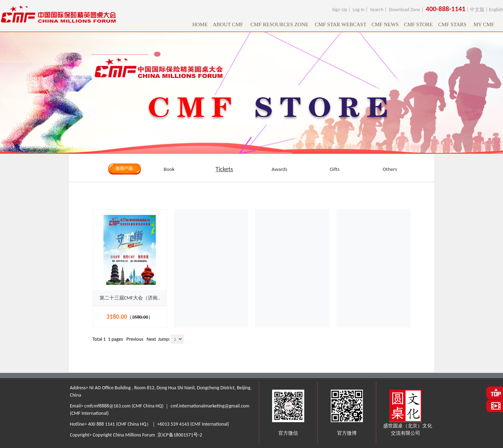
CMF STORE (418, 24)
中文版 (477, 10)
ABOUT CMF (228, 24)
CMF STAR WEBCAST (341, 24)
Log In (359, 10)
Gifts (335, 169)
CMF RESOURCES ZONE (279, 24)
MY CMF (484, 24)
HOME (200, 24)
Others (390, 169)
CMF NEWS (385, 24)
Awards (279, 169)
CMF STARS (453, 24)
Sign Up (340, 10)
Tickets (224, 169)
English (496, 10)
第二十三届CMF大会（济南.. (130, 298)
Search (377, 10)
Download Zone (405, 10)
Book (169, 169)
